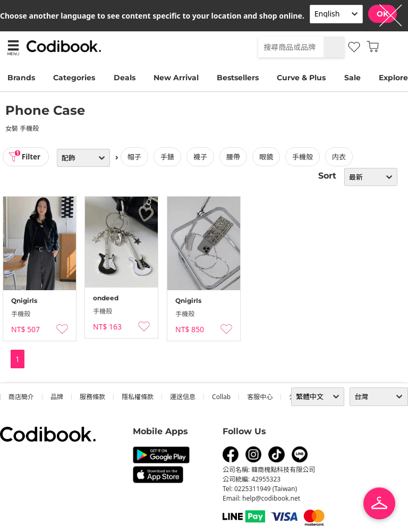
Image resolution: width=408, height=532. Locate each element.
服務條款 (92, 397)
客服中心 (260, 397)
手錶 (169, 157)
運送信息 (183, 397)
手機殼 (305, 157)
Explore (393, 78)
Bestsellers (238, 78)
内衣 (341, 157)
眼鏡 (268, 157)
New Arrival (176, 78)
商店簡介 (21, 397)
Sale (352, 78)
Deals (125, 78)
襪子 (202, 157)
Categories (74, 78)
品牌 (57, 397)
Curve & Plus (301, 78)
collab (221, 397)
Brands (21, 78)
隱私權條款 (138, 397)
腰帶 (235, 157)
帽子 (137, 157)
